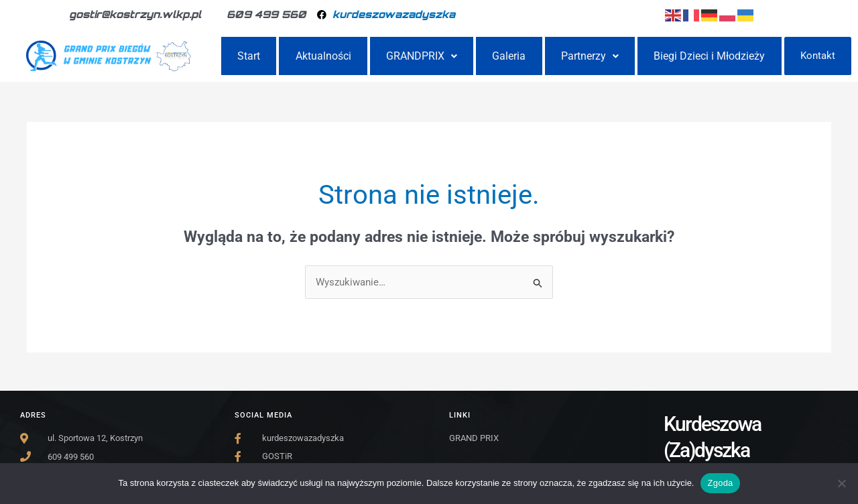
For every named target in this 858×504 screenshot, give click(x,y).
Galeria (509, 57)
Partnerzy (590, 57)
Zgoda (720, 483)
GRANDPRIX (422, 57)
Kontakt (818, 56)
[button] (422, 57)
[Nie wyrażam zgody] (841, 483)
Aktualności (323, 57)
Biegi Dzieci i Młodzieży (709, 57)
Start (249, 57)
